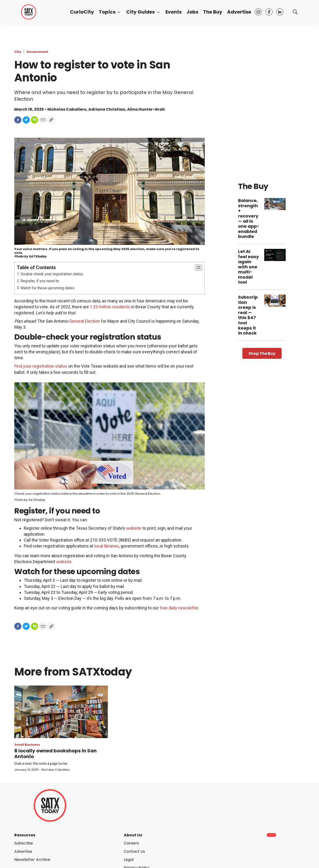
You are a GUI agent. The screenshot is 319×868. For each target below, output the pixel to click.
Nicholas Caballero (55, 770)
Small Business (27, 745)
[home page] (29, 12)
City (18, 52)
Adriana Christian (107, 109)
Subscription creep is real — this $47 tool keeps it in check (248, 315)
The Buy (213, 12)
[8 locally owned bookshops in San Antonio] (61, 712)
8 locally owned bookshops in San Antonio (55, 754)
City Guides (140, 12)
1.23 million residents (110, 307)
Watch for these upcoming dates (47, 288)
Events (174, 12)
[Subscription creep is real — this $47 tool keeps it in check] (275, 301)
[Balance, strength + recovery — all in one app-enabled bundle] (275, 204)
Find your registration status (41, 366)
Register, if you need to (40, 281)
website (134, 528)
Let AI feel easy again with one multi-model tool (248, 267)
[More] (119, 12)
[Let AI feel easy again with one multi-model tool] (275, 255)
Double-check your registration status (52, 274)
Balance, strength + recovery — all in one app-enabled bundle (249, 218)
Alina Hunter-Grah (146, 109)
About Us (133, 835)
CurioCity (82, 12)
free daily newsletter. (179, 608)
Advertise (239, 12)
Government (37, 52)
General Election (85, 321)
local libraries (107, 546)
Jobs (192, 12)
